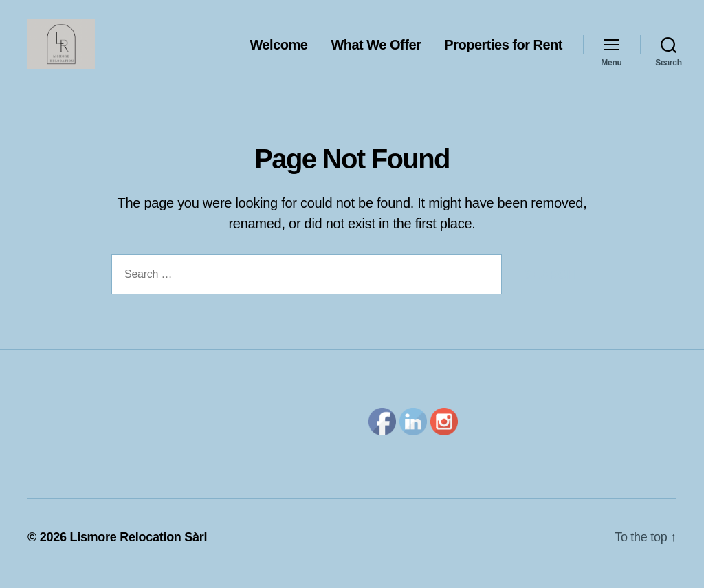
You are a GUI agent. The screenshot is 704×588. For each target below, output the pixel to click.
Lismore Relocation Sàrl (138, 549)
